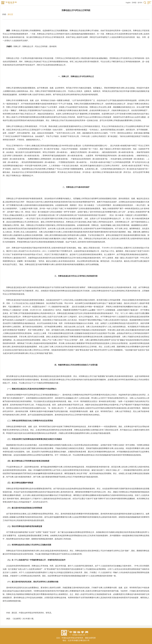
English (128, 3)
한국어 (140, 3)
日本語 (134, 3)
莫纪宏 (10, 14)
